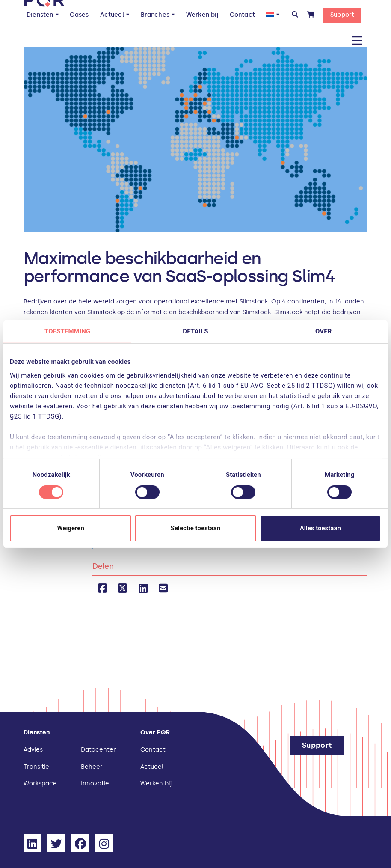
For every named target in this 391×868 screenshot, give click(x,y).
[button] (295, 15)
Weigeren (71, 528)
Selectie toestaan (195, 528)
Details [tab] (195, 331)
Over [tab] (323, 331)
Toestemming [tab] (67, 331)
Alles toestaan (320, 528)
